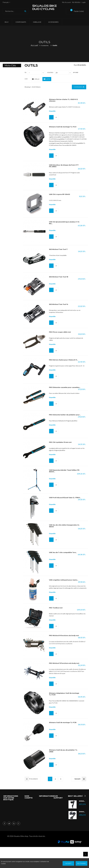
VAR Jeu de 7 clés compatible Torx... (63, 553)
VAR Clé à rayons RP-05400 (60, 195)
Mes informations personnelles (30, 825)
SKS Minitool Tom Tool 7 (58, 249)
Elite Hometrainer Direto (11, 97)
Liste (47, 79)
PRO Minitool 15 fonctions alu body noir (64, 663)
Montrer (50, 73)
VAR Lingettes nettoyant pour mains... (64, 580)
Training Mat (11, 116)
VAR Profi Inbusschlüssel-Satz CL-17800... (65, 498)
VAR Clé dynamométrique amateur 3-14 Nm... (64, 223)
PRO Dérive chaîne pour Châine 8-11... (64, 360)
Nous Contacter (58, 835)
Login (84, 2)
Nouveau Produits (57, 810)
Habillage (37, 22)
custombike (11, 122)
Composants (21, 22)
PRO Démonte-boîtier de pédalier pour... (65, 415)
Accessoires (53, 22)
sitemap (42, 839)
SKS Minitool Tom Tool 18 (59, 277)
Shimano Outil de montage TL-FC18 (63, 723)
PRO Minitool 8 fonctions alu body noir (64, 636)
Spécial (56, 804)
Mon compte (29, 797)
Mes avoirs (29, 812)
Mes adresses (30, 816)
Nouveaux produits (43, 809)
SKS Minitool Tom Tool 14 (59, 304)
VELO (6, 22)
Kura (9, 110)
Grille (36, 79)
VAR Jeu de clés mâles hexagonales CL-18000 (64, 526)
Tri (25, 73)
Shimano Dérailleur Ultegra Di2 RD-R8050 (82, 812)
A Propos (57, 841)
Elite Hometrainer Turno (11, 87)
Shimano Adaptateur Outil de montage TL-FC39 (64, 694)
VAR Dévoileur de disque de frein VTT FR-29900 (64, 166)
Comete (10, 71)
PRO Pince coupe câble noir (60, 332)
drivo (9, 104)
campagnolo (11, 128)
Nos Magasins (57, 827)
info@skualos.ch (10, 832)
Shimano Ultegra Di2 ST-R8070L (82, 801)
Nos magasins (43, 825)
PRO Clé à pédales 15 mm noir (60, 442)
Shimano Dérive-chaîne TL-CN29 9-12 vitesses (63, 100)
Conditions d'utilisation (44, 833)
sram (9, 134)
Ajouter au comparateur (56, 117)
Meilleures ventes (43, 817)
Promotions (44, 802)
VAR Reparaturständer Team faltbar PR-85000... (64, 471)
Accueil (34, 45)
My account (67, 2)
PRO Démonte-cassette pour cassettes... (65, 387)
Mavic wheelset (10, 78)
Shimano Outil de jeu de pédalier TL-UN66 (63, 751)
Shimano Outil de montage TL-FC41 (63, 127)
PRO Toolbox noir (56, 608)
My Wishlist (76, 2)
